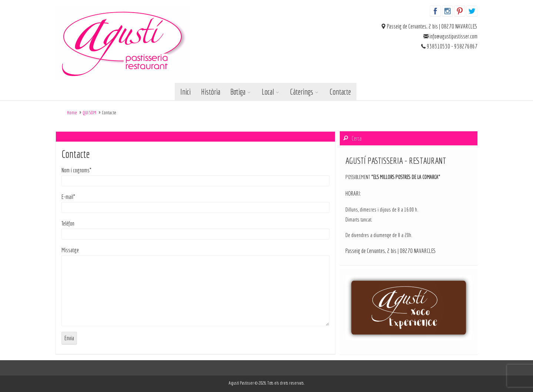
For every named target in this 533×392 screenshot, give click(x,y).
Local (268, 92)
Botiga (238, 92)
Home (72, 113)
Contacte (340, 92)
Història (211, 92)
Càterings (301, 92)
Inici (185, 92)
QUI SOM (89, 113)
